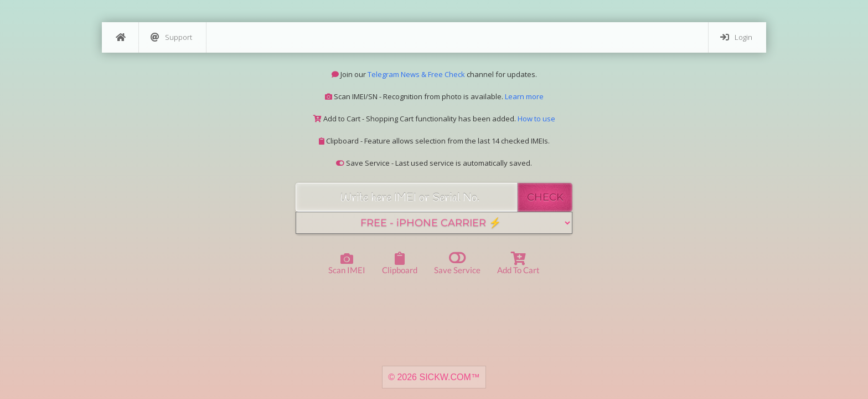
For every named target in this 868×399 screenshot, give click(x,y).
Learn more (524, 96)
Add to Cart (518, 263)
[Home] (120, 37)
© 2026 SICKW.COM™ (434, 377)
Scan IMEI (347, 264)
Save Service (457, 262)
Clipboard (400, 263)
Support (171, 37)
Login (736, 37)
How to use (536, 119)
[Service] (434, 223)
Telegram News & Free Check (416, 74)
